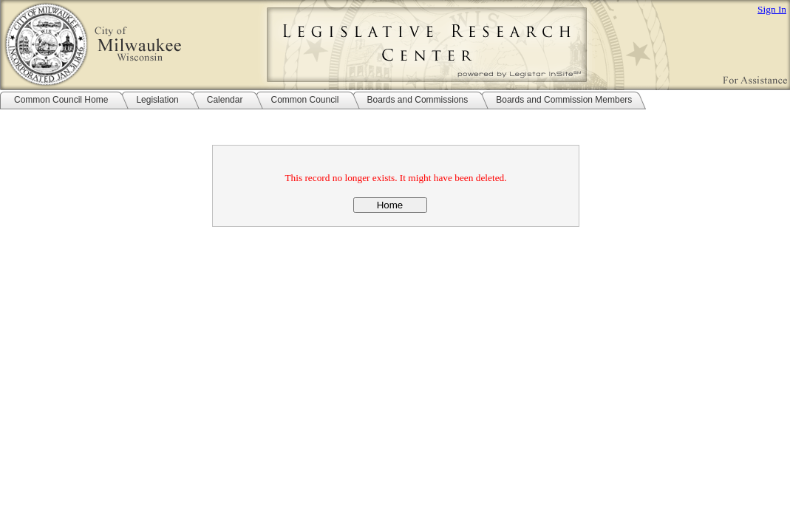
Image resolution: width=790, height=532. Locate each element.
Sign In (772, 9)
